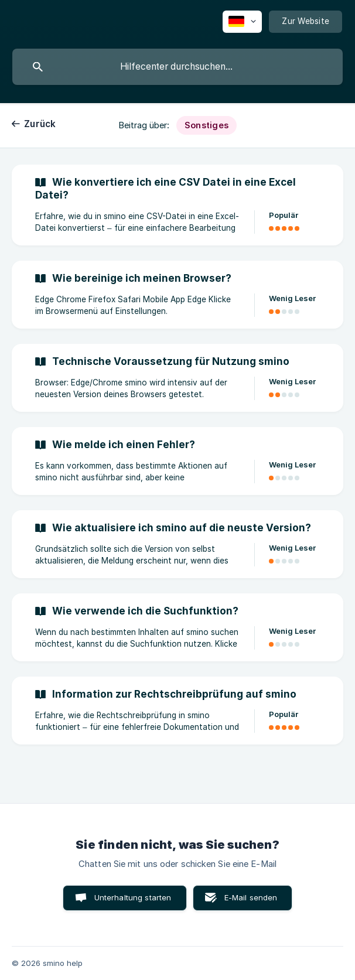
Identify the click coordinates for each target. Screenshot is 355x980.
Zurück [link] (40, 124)
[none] (242, 22)
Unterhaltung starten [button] (133, 897)
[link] (177, 205)
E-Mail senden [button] (251, 897)
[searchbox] (177, 67)
